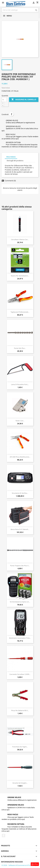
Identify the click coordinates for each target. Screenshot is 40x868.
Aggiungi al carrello (24, 100)
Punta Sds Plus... (20, 348)
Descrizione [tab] (11, 157)
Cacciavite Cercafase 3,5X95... (20, 674)
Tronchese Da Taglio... (20, 747)
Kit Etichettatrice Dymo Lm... (20, 602)
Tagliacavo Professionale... (20, 312)
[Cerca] (20, 10)
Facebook (4, 836)
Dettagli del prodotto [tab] (15, 161)
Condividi (12, 114)
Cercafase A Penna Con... (20, 239)
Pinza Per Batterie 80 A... (20, 710)
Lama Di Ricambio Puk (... (20, 384)
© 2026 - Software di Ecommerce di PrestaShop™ (20, 865)
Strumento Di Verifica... (20, 493)
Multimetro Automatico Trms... (20, 638)
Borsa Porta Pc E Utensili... (20, 529)
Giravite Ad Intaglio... (20, 783)
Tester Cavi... (20, 421)
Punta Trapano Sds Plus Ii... (20, 566)
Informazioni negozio (12, 862)
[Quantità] (4, 100)
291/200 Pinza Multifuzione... (20, 457)
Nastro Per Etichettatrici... (20, 276)
